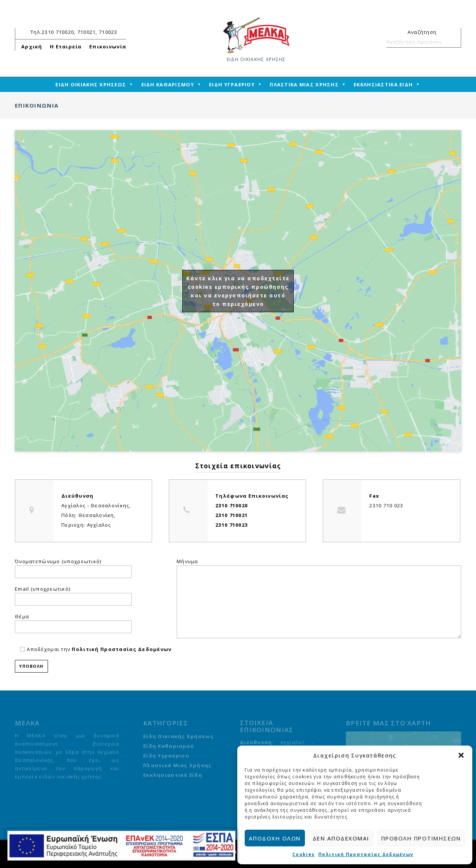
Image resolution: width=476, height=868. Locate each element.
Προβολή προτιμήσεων (421, 838)
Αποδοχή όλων (275, 838)
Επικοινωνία (108, 47)
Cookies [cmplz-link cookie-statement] (303, 854)
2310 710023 (231, 525)
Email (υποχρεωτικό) (43, 589)
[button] (461, 755)
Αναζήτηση (452, 42)
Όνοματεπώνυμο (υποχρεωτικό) (58, 561)
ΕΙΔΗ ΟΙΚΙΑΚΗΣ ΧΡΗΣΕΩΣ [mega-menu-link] (91, 84)
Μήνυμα (187, 561)
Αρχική (32, 47)
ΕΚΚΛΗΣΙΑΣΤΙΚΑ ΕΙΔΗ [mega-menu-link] (383, 84)
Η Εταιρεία (66, 47)
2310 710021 (231, 515)
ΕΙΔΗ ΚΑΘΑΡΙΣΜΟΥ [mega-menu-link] (168, 84)
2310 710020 (231, 505)
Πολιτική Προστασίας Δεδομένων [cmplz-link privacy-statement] (366, 854)
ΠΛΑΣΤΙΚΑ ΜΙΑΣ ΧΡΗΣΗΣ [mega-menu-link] (304, 84)
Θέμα (22, 616)
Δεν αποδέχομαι (341, 838)
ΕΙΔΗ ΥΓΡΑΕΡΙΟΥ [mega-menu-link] (232, 84)
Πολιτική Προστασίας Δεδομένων (122, 649)
